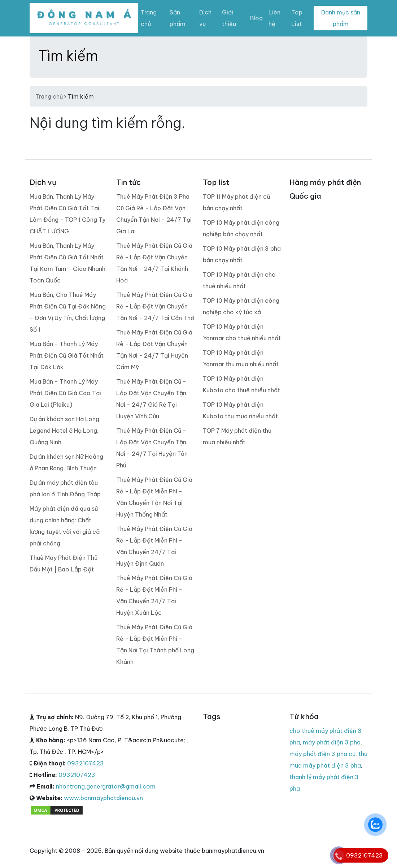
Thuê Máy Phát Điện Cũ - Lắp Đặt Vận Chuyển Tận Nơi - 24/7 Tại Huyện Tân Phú (152, 448)
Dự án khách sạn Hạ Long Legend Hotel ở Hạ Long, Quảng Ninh (64, 431)
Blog (256, 18)
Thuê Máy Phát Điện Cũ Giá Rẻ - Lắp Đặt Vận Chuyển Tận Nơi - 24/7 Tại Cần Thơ (155, 306)
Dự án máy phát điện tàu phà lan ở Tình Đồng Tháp (65, 488)
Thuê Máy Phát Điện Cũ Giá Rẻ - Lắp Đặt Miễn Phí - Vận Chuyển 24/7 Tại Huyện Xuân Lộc (154, 595)
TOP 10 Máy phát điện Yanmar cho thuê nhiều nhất (242, 332)
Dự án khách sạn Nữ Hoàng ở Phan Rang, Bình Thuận (66, 462)
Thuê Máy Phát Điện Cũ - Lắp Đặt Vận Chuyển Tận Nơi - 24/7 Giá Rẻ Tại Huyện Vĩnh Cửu (151, 399)
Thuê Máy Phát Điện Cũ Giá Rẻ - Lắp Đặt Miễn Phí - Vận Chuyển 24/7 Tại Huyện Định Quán (154, 546)
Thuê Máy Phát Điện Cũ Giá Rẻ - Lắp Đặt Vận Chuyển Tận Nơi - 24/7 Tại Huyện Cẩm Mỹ (154, 350)
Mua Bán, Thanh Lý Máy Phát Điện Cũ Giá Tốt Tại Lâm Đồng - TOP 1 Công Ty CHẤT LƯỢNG (67, 214)
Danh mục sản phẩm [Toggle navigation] (341, 18)
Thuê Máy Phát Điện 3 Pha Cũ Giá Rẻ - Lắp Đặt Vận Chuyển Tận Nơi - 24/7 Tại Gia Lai (154, 214)
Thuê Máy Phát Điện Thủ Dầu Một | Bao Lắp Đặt (64, 563)
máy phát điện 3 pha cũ (322, 754)
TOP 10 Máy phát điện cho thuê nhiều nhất (239, 280)
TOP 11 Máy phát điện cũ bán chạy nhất (236, 202)
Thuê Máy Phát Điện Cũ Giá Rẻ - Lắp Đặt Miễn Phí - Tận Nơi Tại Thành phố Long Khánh (155, 644)
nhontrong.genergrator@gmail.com (106, 786)
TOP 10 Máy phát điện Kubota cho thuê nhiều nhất (241, 384)
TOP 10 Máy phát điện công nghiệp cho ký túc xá (241, 306)
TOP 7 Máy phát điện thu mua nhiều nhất (237, 436)
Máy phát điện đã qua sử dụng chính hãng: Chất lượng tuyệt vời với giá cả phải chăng (65, 526)
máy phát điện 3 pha (332, 742)
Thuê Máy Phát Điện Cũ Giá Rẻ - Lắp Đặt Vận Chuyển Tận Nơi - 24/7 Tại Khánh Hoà (154, 263)
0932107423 (86, 763)
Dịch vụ (205, 18)
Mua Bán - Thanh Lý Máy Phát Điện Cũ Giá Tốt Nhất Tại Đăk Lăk (67, 355)
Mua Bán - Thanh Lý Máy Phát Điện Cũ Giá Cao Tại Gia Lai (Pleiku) (65, 393)
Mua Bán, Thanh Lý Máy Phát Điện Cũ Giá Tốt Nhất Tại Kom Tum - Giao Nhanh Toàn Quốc (67, 263)
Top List (297, 18)
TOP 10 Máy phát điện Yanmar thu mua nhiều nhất (241, 358)
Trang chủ (149, 18)
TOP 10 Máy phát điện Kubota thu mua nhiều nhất (240, 410)
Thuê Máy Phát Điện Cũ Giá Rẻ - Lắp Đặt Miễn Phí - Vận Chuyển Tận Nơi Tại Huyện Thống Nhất (154, 497)
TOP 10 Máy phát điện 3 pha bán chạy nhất (242, 254)
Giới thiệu (229, 18)
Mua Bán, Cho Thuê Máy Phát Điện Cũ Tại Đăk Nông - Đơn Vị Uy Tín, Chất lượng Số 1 (68, 312)
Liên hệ (274, 18)
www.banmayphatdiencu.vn (103, 798)
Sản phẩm (178, 18)
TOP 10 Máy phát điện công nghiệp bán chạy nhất (241, 228)
